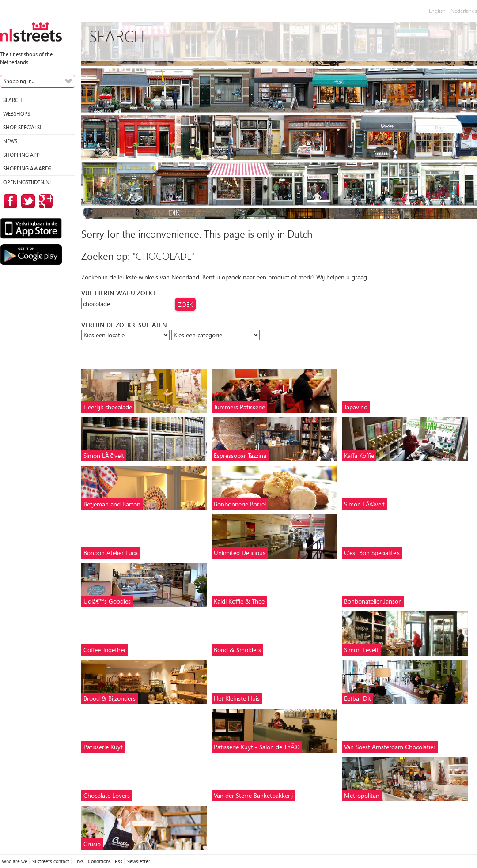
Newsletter (138, 861)
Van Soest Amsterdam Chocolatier (390, 747)
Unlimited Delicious (240, 553)
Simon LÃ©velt (104, 455)
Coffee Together (105, 650)
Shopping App (21, 155)
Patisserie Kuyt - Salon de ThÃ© (257, 747)
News (10, 141)
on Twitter (26, 201)
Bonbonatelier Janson (373, 601)
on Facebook (9, 201)
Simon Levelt (361, 650)
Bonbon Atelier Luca (111, 553)
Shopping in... (20, 81)
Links (79, 861)
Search (13, 100)
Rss (119, 861)
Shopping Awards (27, 168)
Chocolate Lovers (107, 795)
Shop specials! (22, 127)
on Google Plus (44, 201)
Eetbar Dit (358, 698)
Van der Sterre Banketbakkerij (253, 795)
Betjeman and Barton (112, 504)
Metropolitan (362, 795)
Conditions (99, 861)
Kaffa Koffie (359, 455)
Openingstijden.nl (28, 182)
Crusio (92, 844)
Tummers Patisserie (239, 407)
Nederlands (464, 11)
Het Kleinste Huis (237, 698)
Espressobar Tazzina (240, 455)
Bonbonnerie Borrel (240, 504)
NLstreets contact (50, 861)
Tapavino (356, 407)
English (437, 11)
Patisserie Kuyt (103, 747)
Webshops (17, 114)
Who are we (15, 861)
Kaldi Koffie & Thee (239, 601)
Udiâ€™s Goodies (107, 601)
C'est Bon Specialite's (372, 553)
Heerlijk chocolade (108, 407)
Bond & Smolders (237, 650)
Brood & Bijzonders (110, 698)
